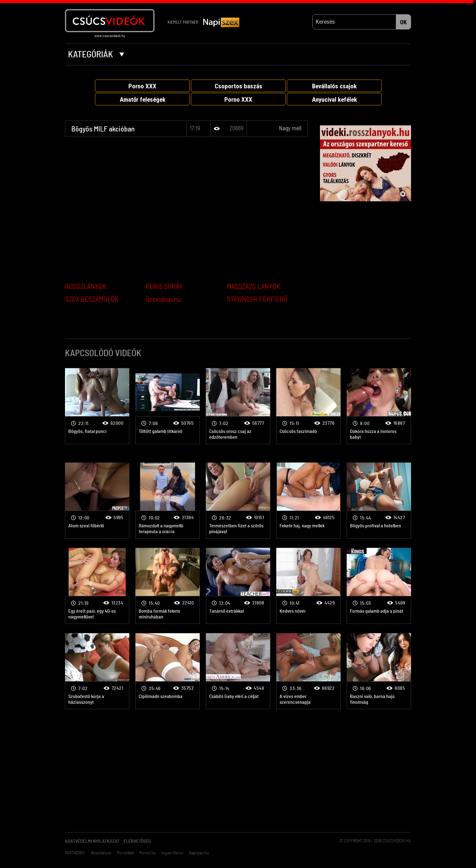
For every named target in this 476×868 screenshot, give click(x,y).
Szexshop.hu (163, 300)
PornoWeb (125, 853)
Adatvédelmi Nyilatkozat (92, 841)
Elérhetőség (137, 841)
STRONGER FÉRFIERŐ (257, 300)
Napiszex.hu (199, 853)
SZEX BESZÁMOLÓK (92, 300)
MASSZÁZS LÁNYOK (254, 287)
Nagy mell (290, 128)
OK (403, 22)
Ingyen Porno (172, 853)
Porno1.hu (148, 853)
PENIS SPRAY (164, 287)
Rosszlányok (101, 853)
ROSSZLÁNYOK (86, 287)
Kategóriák (96, 55)
